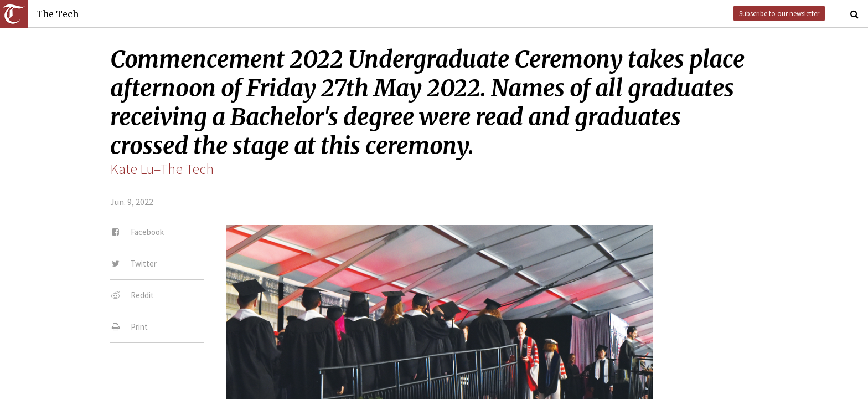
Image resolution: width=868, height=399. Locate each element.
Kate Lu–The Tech (162, 169)
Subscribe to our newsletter (779, 13)
